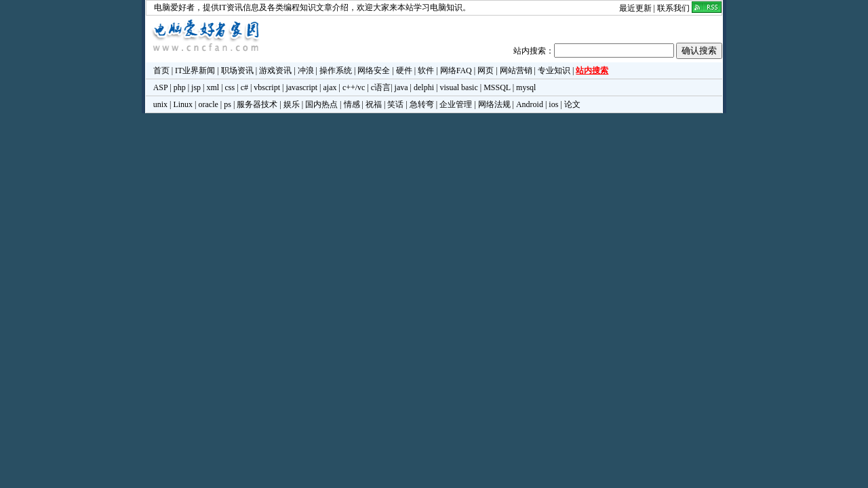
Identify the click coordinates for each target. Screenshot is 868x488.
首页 (161, 70)
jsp (196, 87)
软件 (426, 70)
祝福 (374, 104)
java (401, 87)
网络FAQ (456, 70)
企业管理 (456, 104)
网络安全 (374, 70)
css (230, 87)
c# (244, 87)
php (180, 87)
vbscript (267, 87)
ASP (161, 87)
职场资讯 (237, 70)
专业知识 (554, 70)
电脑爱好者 (174, 7)
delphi (424, 87)
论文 (572, 104)
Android (530, 104)
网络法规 (494, 104)
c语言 (381, 87)
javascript (301, 87)
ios (553, 104)
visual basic (458, 87)
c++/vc (354, 87)
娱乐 (292, 104)
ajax (330, 87)
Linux (183, 104)
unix (160, 104)
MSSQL (497, 87)
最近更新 (635, 8)
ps (228, 104)
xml (213, 87)
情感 (352, 104)
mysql (526, 87)
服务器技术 (257, 104)
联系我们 (673, 8)
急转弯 (422, 104)
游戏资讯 (275, 70)
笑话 (395, 104)
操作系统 (336, 70)
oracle (208, 104)
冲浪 (306, 70)
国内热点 (321, 104)
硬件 (404, 70)
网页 (486, 70)
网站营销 (516, 70)
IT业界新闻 (195, 70)
